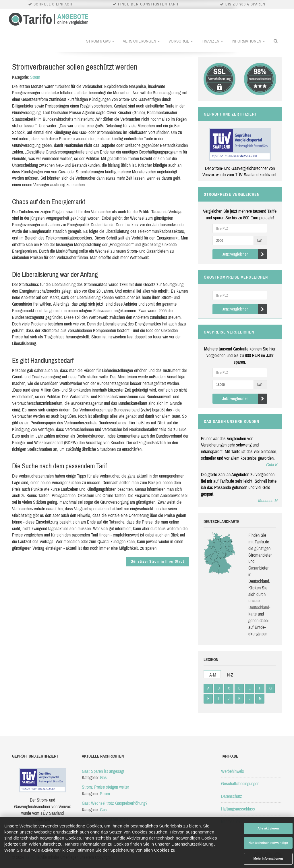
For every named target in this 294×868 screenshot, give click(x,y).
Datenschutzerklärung (192, 844)
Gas (103, 777)
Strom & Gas (100, 41)
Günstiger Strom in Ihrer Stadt (157, 561)
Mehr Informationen (268, 859)
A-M (213, 675)
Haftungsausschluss (238, 809)
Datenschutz (232, 796)
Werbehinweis (233, 771)
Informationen (248, 41)
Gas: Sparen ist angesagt (103, 771)
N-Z (230, 675)
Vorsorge (181, 41)
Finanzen (212, 41)
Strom (35, 77)
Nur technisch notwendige (268, 843)
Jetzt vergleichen (245, 254)
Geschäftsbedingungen (240, 783)
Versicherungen (141, 41)
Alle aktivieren (268, 828)
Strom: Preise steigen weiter (105, 787)
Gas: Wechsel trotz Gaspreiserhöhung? (115, 803)
